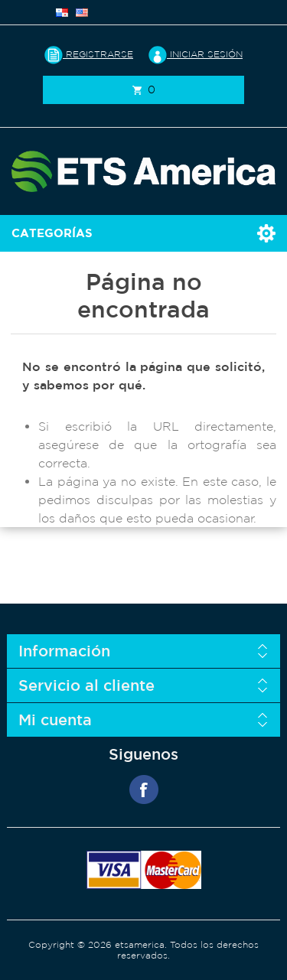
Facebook (144, 790)
